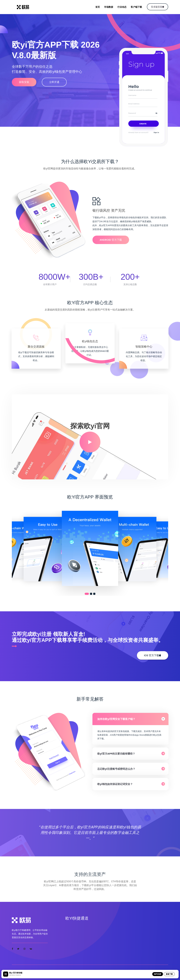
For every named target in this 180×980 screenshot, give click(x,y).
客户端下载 (136, 7)
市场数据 (109, 7)
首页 (98, 7)
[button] (87, 594)
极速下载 (169, 974)
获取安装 (24, 82)
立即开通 (54, 82)
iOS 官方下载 (153, 655)
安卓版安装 (158, 7)
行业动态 (122, 7)
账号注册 (158, 974)
